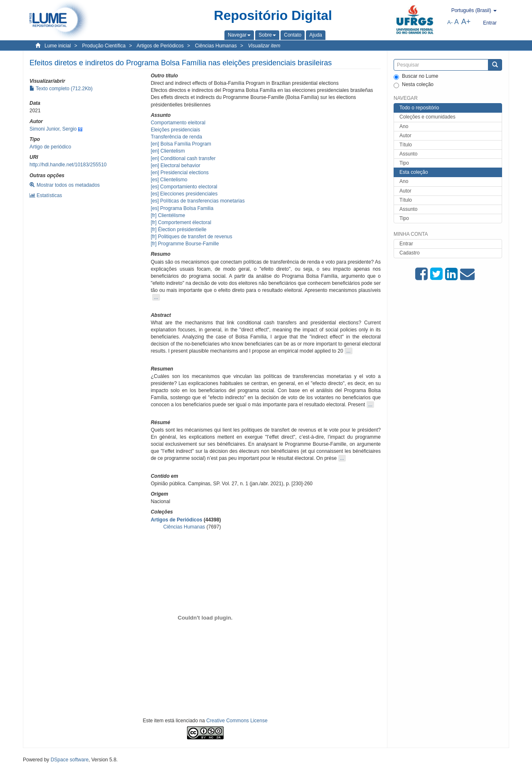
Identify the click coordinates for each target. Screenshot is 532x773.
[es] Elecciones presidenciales (184, 194)
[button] (239, 35)
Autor (405, 136)
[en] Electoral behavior (176, 165)
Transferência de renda (177, 137)
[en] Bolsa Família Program (181, 144)
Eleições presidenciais (176, 130)
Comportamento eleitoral (178, 123)
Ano (404, 126)
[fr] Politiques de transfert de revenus (192, 237)
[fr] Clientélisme (168, 215)
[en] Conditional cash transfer (183, 158)
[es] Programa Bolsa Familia (182, 208)
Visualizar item (264, 46)
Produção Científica (104, 46)
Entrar (406, 244)
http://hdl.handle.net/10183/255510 (68, 165)
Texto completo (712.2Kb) (61, 89)
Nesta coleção (414, 85)
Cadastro (410, 253)
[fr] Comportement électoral (181, 222)
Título (406, 145)
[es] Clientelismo (169, 180)
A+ (466, 22)
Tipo (404, 163)
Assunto (408, 154)
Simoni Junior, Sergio (53, 129)
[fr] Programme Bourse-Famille (185, 244)
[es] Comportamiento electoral (184, 187)
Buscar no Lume (416, 77)
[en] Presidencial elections (180, 173)
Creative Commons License (237, 721)
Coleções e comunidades (427, 117)
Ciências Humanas (216, 46)
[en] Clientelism (168, 151)
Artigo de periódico (50, 147)
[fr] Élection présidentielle (179, 230)
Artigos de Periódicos (160, 46)
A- (450, 22)
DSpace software (70, 760)
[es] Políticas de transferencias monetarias (198, 201)
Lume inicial (58, 46)
